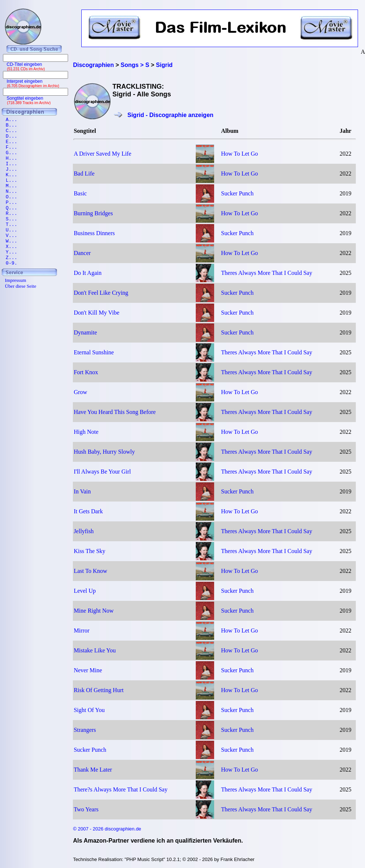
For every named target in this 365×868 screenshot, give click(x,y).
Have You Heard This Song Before (115, 412)
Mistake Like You (95, 650)
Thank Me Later (93, 770)
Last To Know (90, 571)
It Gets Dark (88, 511)
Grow (80, 392)
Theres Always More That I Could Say (267, 273)
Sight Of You (89, 710)
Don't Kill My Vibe (96, 313)
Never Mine (88, 670)
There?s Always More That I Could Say (121, 789)
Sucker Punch (237, 193)
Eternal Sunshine (94, 352)
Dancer (82, 253)
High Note (86, 432)
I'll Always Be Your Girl (102, 472)
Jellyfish (84, 531)
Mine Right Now (93, 611)
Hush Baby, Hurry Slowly (104, 452)
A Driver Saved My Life (102, 154)
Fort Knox (86, 372)
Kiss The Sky (89, 551)
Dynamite (85, 332)
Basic (80, 193)
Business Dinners (94, 233)
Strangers (85, 730)
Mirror (81, 630)
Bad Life (84, 173)
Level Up (85, 591)
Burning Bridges (93, 213)
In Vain (82, 491)
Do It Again (88, 273)
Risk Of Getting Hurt (99, 690)
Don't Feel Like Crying (101, 293)
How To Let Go (240, 154)
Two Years (86, 809)
